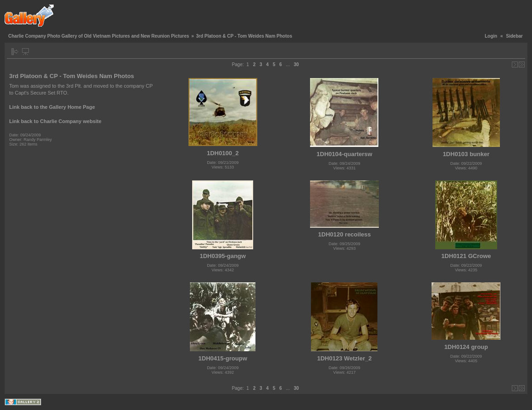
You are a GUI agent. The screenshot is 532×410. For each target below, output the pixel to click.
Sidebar (514, 36)
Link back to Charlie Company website (55, 121)
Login (491, 36)
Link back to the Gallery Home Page (52, 107)
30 (296, 65)
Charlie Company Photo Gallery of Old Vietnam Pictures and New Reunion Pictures (99, 36)
